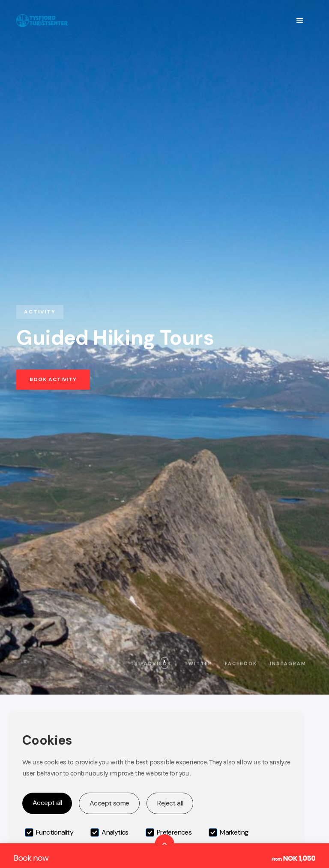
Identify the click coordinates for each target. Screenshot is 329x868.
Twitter (198, 663)
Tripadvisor (151, 663)
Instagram (288, 663)
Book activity (53, 379)
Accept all (47, 803)
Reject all (170, 803)
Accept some (109, 803)
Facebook (241, 663)
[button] (300, 21)
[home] (42, 20)
